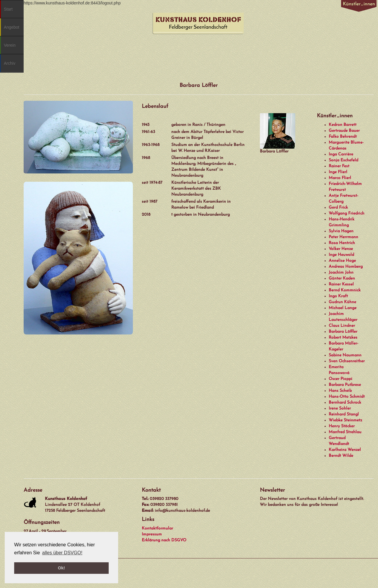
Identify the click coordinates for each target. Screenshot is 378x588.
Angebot (12, 27)
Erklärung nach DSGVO (164, 540)
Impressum (152, 534)
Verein (10, 45)
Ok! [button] (61, 568)
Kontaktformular (157, 528)
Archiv (10, 63)
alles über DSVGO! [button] (62, 553)
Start (8, 9)
